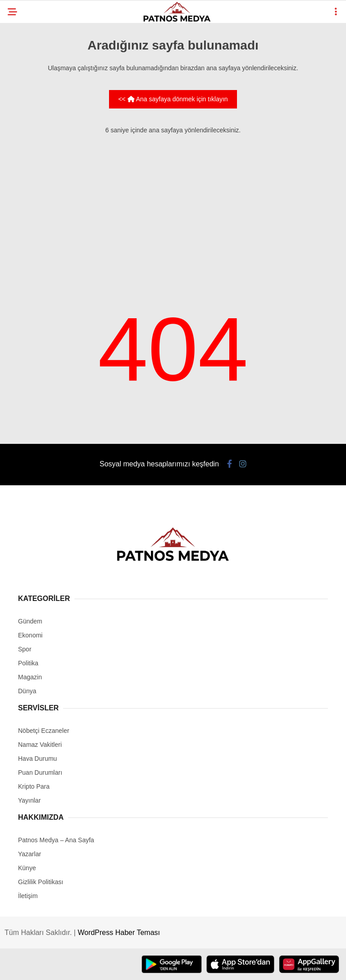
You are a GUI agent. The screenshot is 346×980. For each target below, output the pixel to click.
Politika (28, 663)
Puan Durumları (40, 772)
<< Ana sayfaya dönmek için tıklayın (173, 99)
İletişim (28, 896)
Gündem (30, 621)
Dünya (27, 691)
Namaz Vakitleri (40, 745)
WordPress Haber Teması (119, 933)
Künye (27, 868)
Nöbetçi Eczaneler (44, 731)
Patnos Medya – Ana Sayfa (56, 840)
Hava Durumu (37, 759)
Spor (25, 649)
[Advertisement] (173, 206)
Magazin (30, 677)
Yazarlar (30, 854)
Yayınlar (29, 800)
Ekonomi (30, 635)
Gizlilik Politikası (41, 882)
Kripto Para (34, 786)
